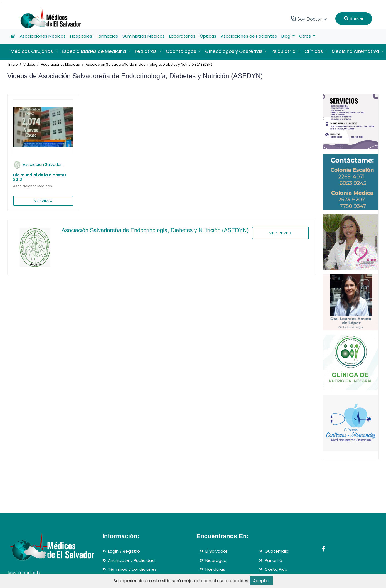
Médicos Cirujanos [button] (32, 51)
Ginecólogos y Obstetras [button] (234, 51)
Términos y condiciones (132, 569)
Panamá (273, 560)
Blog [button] (286, 36)
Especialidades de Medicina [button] (94, 51)
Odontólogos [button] (182, 51)
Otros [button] (306, 36)
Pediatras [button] (146, 51)
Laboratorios (182, 36)
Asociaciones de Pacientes (249, 36)
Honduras (215, 569)
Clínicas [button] (314, 51)
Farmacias (107, 36)
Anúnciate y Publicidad (131, 560)
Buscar (354, 19)
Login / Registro (124, 551)
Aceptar (261, 581)
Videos (29, 64)
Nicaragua (216, 560)
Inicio (13, 64)
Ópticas (208, 36)
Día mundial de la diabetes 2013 (40, 177)
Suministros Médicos (144, 36)
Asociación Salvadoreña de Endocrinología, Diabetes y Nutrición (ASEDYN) (149, 64)
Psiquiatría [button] (284, 51)
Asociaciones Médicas (43, 36)
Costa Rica (276, 569)
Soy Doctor (309, 19)
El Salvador (216, 551)
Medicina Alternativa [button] (356, 51)
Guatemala (277, 551)
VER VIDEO (43, 201)
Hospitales (81, 36)
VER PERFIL (280, 233)
